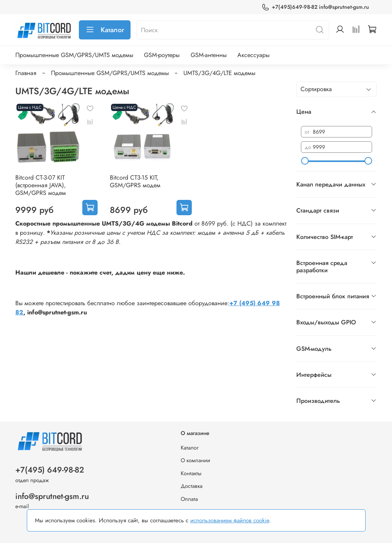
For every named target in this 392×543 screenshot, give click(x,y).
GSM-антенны (209, 55)
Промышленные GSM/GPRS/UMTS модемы (74, 55)
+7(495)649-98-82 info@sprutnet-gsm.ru (315, 7)
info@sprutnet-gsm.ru (52, 496)
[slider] (305, 161)
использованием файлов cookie (230, 520)
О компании (195, 460)
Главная (26, 73)
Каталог (105, 30)
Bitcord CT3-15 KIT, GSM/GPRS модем (135, 181)
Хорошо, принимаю (317, 520)
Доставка (192, 486)
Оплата (189, 499)
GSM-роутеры (162, 55)
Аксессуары (253, 55)
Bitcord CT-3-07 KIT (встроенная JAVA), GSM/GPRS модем (41, 185)
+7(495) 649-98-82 (50, 470)
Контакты (191, 473)
